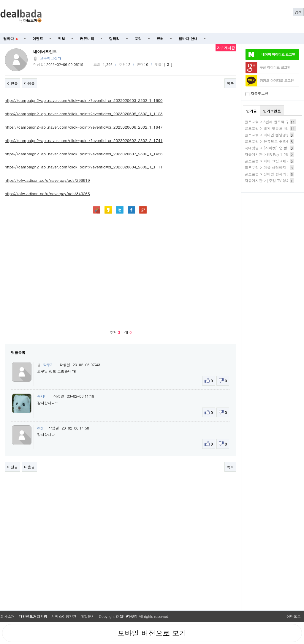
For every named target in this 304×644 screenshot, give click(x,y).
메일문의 (88, 616)
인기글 (251, 111)
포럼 (138, 38)
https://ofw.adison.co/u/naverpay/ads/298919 (47, 180)
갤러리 (115, 38)
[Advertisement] (273, 228)
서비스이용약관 (64, 616)
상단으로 (294, 616)
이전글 (12, 83)
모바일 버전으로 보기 (152, 633)
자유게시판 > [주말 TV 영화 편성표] (274, 180)
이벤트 (38, 38)
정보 (62, 38)
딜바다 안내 (188, 38)
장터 (160, 38)
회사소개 (7, 616)
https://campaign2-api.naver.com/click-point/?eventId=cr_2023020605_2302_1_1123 (84, 114)
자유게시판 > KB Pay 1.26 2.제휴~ (274, 154)
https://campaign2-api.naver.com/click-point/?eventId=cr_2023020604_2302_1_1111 (84, 167)
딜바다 (11, 38)
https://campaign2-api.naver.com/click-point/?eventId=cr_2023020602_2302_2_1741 (84, 140)
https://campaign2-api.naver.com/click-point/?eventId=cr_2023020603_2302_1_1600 (84, 100)
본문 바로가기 (0, 0)
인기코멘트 (272, 111)
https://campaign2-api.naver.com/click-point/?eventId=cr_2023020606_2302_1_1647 (84, 127)
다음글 (29, 83)
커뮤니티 (87, 38)
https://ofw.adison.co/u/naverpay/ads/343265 (47, 194)
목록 (230, 83)
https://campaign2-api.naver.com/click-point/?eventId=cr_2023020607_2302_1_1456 (84, 154)
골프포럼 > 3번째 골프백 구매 (269, 122)
